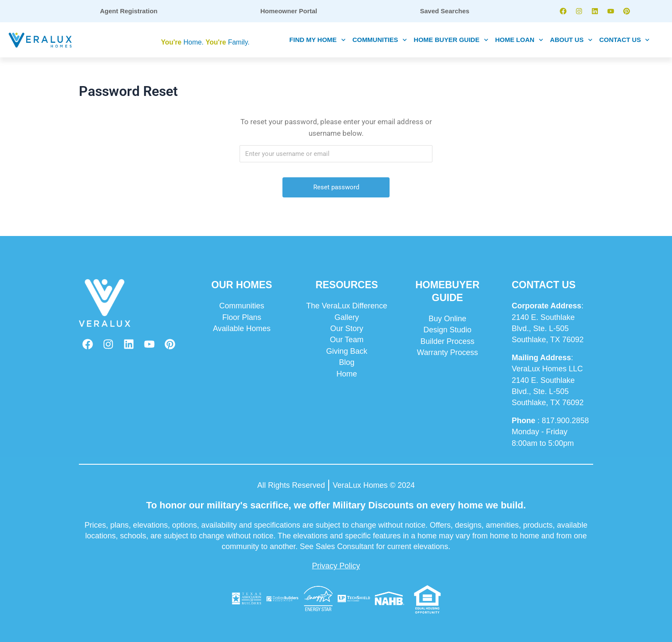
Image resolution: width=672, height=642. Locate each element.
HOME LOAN (519, 40)
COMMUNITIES (379, 40)
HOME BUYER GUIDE (451, 40)
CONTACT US (624, 40)
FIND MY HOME (317, 40)
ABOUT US (571, 40)
